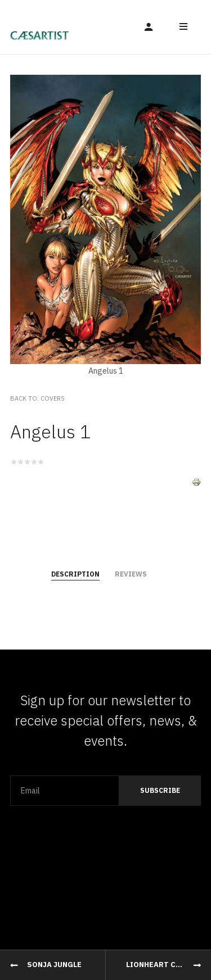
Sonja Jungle (54, 965)
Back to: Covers (37, 398)
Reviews (131, 574)
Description (75, 574)
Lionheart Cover (161, 965)
